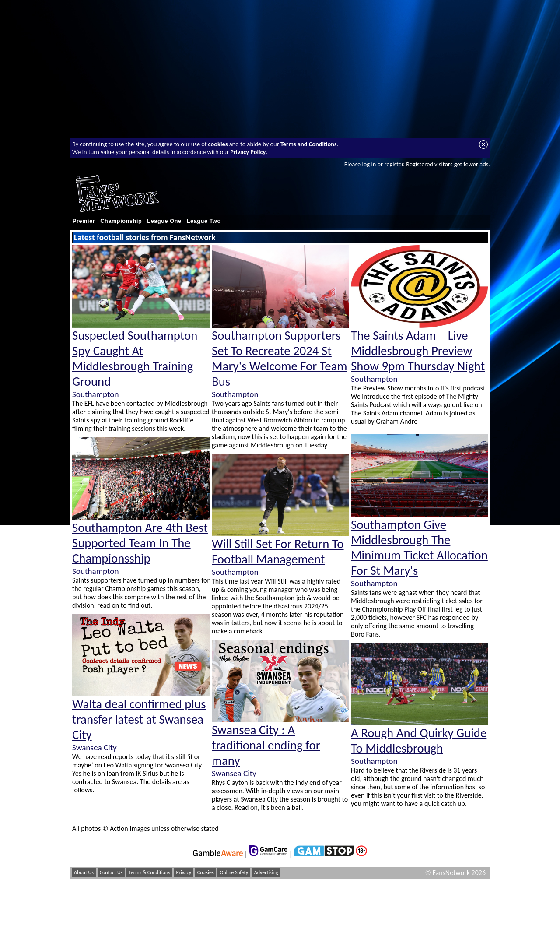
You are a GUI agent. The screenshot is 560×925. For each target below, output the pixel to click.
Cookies (206, 872)
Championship (121, 221)
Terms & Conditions (149, 872)
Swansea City (94, 747)
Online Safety (234, 872)
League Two (204, 221)
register (394, 164)
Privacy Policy (248, 152)
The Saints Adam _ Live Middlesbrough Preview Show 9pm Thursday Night (418, 351)
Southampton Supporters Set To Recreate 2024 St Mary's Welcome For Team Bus (279, 359)
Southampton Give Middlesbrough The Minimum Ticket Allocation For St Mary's (419, 548)
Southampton (95, 394)
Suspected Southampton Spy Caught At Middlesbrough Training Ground (135, 359)
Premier (84, 221)
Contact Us (111, 872)
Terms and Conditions (309, 144)
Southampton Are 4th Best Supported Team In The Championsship (140, 543)
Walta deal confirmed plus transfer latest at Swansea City (139, 719)
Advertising (266, 872)
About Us (84, 872)
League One (164, 221)
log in (369, 164)
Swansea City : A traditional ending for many (266, 745)
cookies (218, 144)
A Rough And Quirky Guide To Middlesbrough (419, 741)
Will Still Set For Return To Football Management (278, 552)
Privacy (184, 872)
